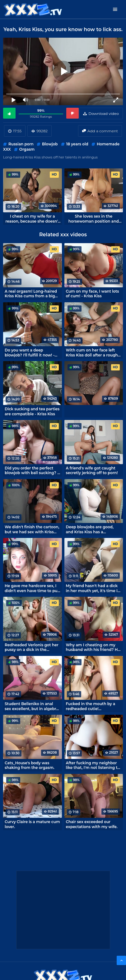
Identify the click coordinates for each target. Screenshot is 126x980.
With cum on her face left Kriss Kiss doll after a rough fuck (92, 352)
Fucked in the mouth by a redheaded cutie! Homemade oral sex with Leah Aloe (91, 706)
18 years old (77, 144)
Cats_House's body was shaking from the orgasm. (30, 765)
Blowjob (50, 144)
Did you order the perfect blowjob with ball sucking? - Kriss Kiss (32, 470)
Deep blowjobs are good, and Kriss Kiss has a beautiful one (90, 529)
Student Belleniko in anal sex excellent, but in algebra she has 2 (31, 706)
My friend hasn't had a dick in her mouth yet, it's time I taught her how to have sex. (93, 588)
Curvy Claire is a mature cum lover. (32, 824)
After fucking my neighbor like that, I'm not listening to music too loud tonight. (93, 765)
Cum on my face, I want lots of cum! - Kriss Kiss (93, 294)
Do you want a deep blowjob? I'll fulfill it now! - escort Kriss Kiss (30, 352)
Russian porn (21, 144)
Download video (104, 113)
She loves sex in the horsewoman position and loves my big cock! (94, 219)
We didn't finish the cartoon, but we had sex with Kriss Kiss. (32, 529)
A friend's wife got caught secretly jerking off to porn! (92, 470)
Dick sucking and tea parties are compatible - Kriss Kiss (32, 411)
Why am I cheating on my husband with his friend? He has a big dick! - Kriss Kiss (93, 647)
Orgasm (27, 149)
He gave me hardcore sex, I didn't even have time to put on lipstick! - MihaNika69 (32, 588)
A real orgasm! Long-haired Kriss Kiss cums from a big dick (31, 294)
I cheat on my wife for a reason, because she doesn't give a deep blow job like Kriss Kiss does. (32, 219)
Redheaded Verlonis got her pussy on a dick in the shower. (32, 647)
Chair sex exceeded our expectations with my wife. (92, 824)
